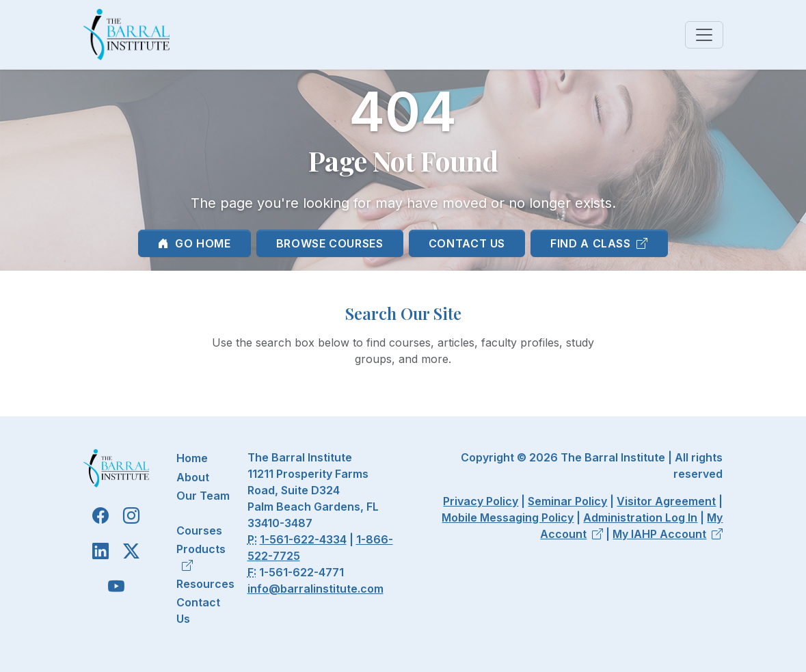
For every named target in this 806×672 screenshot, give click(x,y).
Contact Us (198, 610)
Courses (199, 530)
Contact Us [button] (467, 243)
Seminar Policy (567, 501)
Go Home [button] (194, 243)
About (193, 477)
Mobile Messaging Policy (508, 518)
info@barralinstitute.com (315, 589)
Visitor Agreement (666, 501)
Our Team (203, 496)
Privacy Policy (481, 501)
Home (192, 458)
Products (201, 557)
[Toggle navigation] (704, 35)
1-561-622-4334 (303, 539)
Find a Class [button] (599, 243)
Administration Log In (640, 518)
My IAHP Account (668, 534)
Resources (205, 584)
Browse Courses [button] (330, 243)
